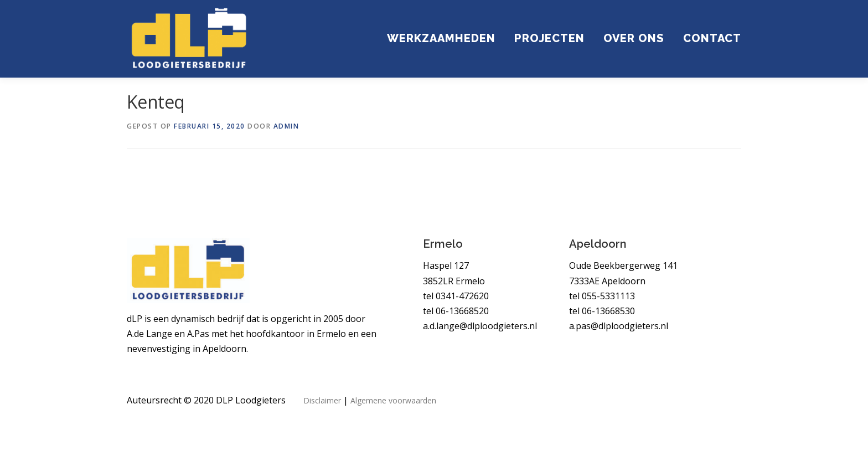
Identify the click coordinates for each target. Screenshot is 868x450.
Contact (712, 38)
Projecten (549, 38)
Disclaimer (322, 401)
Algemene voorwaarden (393, 401)
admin (286, 126)
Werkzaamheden (441, 38)
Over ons (634, 38)
